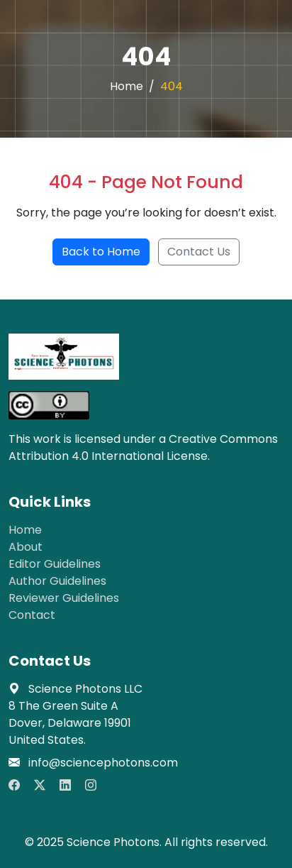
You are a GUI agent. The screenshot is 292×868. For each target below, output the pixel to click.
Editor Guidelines (55, 564)
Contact (32, 615)
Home (127, 86)
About (26, 547)
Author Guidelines (57, 581)
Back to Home (101, 252)
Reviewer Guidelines (64, 598)
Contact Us (199, 252)
